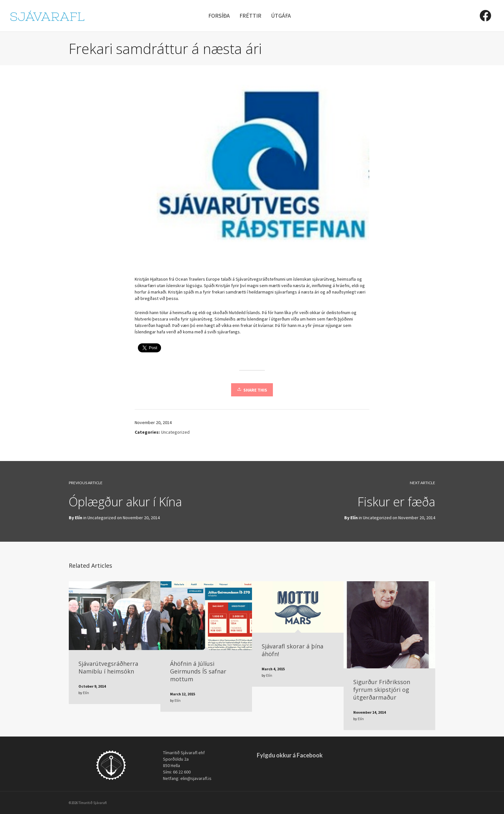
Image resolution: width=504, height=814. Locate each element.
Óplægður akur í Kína (125, 502)
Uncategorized (175, 432)
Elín (354, 518)
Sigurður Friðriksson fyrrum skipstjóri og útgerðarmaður (382, 690)
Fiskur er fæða (396, 502)
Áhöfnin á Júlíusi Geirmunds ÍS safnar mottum (198, 671)
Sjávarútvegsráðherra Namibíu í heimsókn (108, 667)
